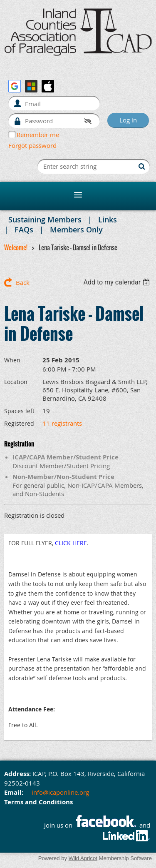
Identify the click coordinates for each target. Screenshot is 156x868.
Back (23, 282)
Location (16, 382)
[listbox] (118, 282)
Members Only (76, 229)
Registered (19, 423)
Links (108, 219)
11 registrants (62, 423)
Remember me (38, 135)
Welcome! (16, 247)
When (12, 360)
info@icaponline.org (60, 792)
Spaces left (19, 411)
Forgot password (32, 145)
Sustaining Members (45, 219)
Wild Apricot (83, 858)
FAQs (24, 229)
